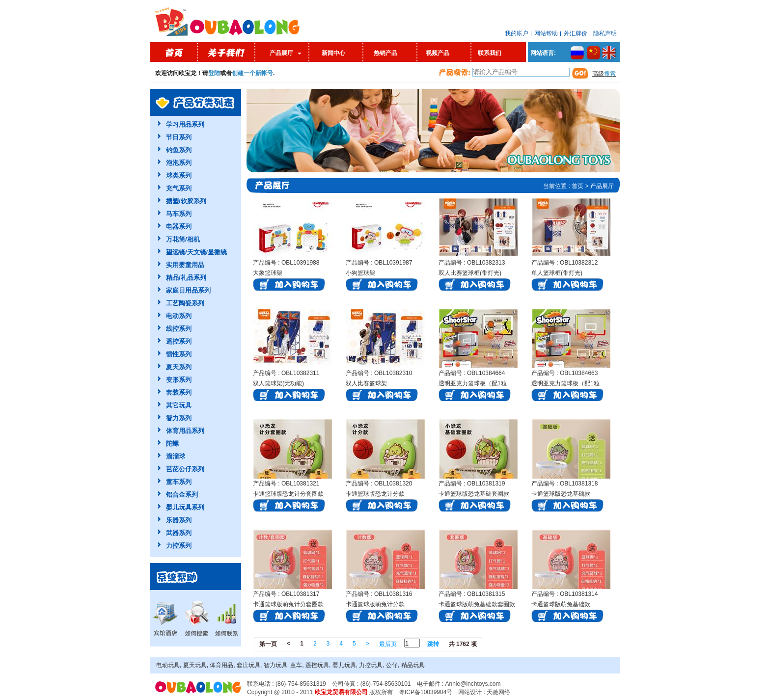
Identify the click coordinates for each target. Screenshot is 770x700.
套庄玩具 (248, 665)
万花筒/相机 (183, 239)
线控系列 (179, 329)
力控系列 (179, 546)
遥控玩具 (317, 665)
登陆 (214, 73)
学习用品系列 (185, 124)
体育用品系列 (185, 431)
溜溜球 (176, 456)
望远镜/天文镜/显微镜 (196, 252)
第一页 (268, 644)
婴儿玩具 (344, 665)
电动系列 (179, 316)
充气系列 (179, 188)
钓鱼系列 (179, 150)
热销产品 (385, 53)
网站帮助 (546, 33)
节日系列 (179, 137)
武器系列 (179, 533)
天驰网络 (498, 692)
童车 (296, 665)
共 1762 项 (463, 644)
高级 (604, 74)
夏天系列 (179, 367)
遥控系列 (179, 341)
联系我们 (490, 53)
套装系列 (179, 392)
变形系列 (179, 380)
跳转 (433, 644)
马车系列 (179, 214)
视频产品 (438, 53)
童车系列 (179, 482)
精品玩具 (413, 665)
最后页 (388, 644)
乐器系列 (179, 520)
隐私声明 (605, 33)
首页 (577, 186)
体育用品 (221, 665)
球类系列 (179, 175)
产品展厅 (281, 53)
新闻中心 (333, 53)
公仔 (392, 665)
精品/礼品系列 (186, 278)
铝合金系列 (182, 495)
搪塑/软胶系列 (186, 201)
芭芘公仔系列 (185, 469)
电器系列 (179, 227)
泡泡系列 (179, 163)
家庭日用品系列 (188, 290)
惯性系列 (179, 354)
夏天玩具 (195, 665)
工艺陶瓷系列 (185, 303)
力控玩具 (371, 665)
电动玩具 (168, 665)
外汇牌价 (576, 33)
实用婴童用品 (185, 265)
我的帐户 (517, 33)
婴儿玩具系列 (185, 507)
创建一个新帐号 (252, 73)
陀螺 (172, 444)
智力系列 (179, 418)
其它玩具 (179, 405)
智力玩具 (275, 665)
